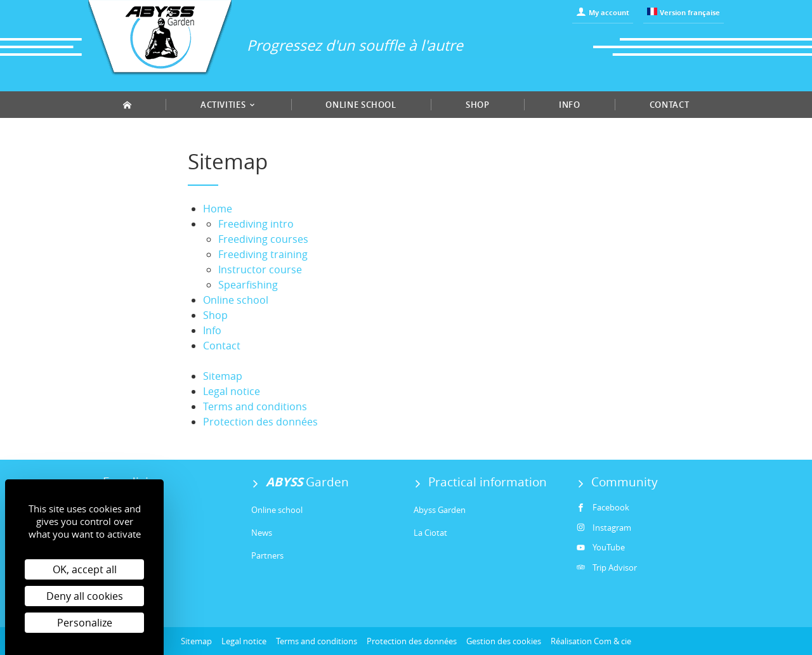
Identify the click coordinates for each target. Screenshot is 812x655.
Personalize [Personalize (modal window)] (85, 623)
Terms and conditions (255, 406)
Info (570, 105)
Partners (267, 555)
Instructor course (260, 269)
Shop (478, 105)
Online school (361, 105)
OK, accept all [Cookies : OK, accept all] (85, 569)
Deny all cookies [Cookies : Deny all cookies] (85, 596)
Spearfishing (248, 285)
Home (218, 209)
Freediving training (263, 254)
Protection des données (260, 422)
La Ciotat (430, 533)
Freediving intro (256, 224)
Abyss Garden (440, 510)
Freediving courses (263, 239)
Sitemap (223, 376)
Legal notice (232, 391)
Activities (228, 105)
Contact (670, 105)
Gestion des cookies (504, 641)
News (262, 533)
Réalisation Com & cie (591, 641)
